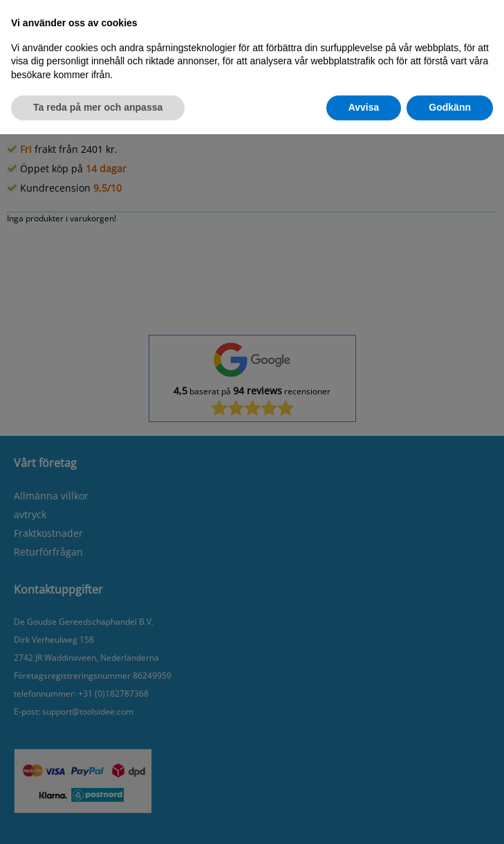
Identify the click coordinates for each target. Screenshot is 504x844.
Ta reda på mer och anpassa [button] (98, 107)
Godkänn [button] (450, 107)
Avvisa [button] (364, 107)
